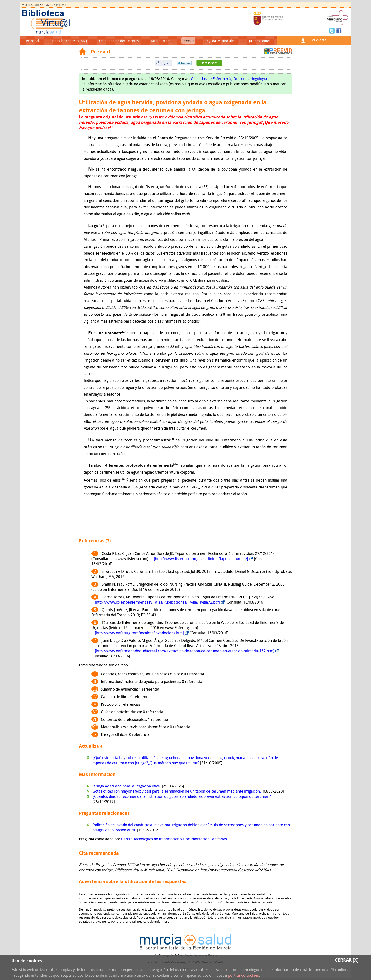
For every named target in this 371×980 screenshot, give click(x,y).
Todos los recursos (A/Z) (69, 41)
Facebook (339, 30)
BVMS (47, 5)
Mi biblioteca (161, 41)
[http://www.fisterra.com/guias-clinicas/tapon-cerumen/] (201, 559)
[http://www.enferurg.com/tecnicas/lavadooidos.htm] (139, 633)
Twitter (332, 30)
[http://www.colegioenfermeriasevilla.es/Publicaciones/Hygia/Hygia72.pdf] (157, 602)
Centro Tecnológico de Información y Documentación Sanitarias (174, 839)
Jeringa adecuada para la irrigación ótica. (127, 786)
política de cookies (243, 975)
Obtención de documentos (119, 41)
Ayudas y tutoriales (221, 41)
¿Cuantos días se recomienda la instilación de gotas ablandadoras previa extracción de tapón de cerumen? (182, 796)
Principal (33, 41)
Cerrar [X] (347, 960)
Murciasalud (30, 5)
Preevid (61, 5)
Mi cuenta (319, 40)
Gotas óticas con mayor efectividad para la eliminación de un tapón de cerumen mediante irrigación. (177, 791)
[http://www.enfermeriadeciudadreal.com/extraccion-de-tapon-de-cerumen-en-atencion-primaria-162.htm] (185, 651)
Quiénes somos (259, 41)
